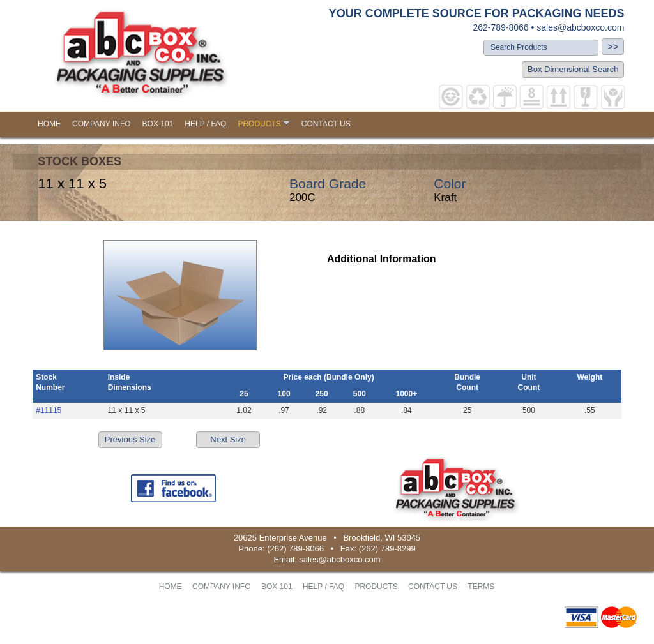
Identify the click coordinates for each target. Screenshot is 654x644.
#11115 (49, 410)
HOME (49, 124)
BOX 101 (158, 124)
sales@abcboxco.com (580, 27)
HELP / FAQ (205, 124)
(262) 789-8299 (387, 549)
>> (613, 46)
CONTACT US (326, 124)
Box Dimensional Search (573, 69)
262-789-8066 (500, 27)
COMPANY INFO (102, 124)
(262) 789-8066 (295, 549)
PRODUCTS (263, 124)
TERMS (481, 587)
